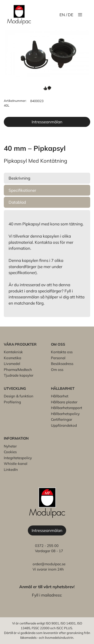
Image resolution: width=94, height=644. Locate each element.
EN (62, 15)
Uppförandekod (64, 425)
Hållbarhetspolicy (65, 414)
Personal (58, 358)
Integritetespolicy (18, 458)
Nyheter (10, 446)
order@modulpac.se (49, 564)
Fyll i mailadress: (47, 595)
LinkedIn (11, 470)
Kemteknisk (13, 352)
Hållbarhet (60, 396)
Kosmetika (12, 358)
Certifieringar (62, 419)
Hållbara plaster (64, 402)
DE (71, 15)
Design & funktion (19, 396)
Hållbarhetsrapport (67, 408)
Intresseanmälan (47, 122)
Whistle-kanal (16, 464)
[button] (47, 178)
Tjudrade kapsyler (19, 375)
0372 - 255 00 (47, 546)
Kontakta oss (62, 352)
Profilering (12, 402)
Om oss (57, 370)
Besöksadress (62, 364)
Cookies (10, 452)
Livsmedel (12, 364)
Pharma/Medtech (18, 370)
